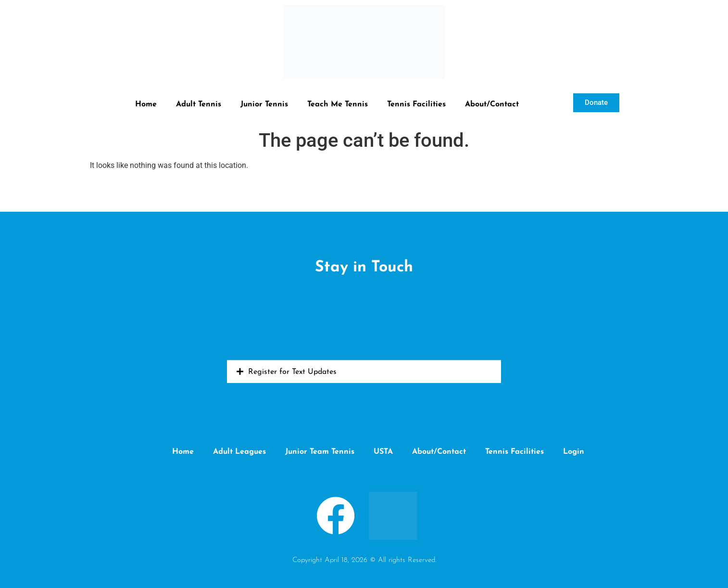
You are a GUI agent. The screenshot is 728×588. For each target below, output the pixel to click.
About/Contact (492, 104)
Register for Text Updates (292, 372)
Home (146, 104)
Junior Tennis (264, 104)
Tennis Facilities (416, 104)
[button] (364, 372)
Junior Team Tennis (320, 452)
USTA (383, 452)
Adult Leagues (239, 452)
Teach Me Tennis (338, 104)
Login (574, 452)
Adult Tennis (199, 104)
